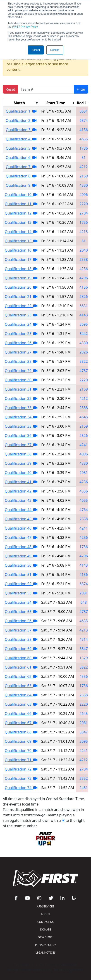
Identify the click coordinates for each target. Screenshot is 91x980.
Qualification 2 (21, 120)
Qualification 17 (21, 259)
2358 (84, 519)
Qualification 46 (21, 528)
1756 (84, 222)
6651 (84, 111)
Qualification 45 (21, 519)
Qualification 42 (21, 491)
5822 (84, 361)
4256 (84, 269)
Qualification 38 (21, 454)
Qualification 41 (21, 482)
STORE (45, 937)
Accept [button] (36, 50)
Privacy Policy (25, 27)
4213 (84, 232)
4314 (84, 639)
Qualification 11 (21, 204)
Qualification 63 (21, 686)
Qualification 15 (21, 241)
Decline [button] (55, 50)
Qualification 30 (21, 380)
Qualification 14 (21, 232)
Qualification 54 (21, 602)
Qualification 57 (21, 630)
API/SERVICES (45, 906)
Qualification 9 (21, 185)
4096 (84, 195)
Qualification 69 (21, 741)
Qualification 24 (21, 324)
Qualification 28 (21, 361)
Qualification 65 (21, 704)
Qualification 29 (21, 371)
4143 (84, 315)
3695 (84, 324)
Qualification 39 (21, 463)
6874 (84, 120)
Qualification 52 (21, 584)
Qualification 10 (21, 195)
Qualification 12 (21, 213)
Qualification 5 (21, 148)
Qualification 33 (21, 408)
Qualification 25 (21, 334)
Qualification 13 (21, 222)
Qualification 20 (21, 287)
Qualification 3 (21, 130)
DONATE (45, 929)
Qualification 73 (21, 778)
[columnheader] (21, 103)
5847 (84, 649)
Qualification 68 (21, 732)
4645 (84, 417)
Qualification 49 (21, 556)
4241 (84, 445)
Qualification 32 (21, 398)
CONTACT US (45, 922)
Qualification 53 (21, 593)
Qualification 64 (21, 695)
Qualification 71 (21, 760)
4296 (84, 278)
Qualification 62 (21, 676)
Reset (10, 89)
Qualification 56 (21, 621)
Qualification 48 (21, 547)
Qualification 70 (21, 751)
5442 (84, 334)
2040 (84, 250)
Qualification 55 (21, 612)
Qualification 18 (21, 269)
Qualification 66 (21, 714)
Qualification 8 (21, 176)
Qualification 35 (21, 426)
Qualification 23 (21, 315)
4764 (84, 510)
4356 (84, 491)
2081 (84, 473)
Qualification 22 (21, 306)
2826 (84, 297)
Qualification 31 (21, 389)
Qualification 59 (21, 649)
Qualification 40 (21, 473)
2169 (84, 176)
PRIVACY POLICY (45, 945)
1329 (84, 658)
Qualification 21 (21, 297)
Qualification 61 (21, 667)
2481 (84, 788)
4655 (84, 139)
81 (84, 158)
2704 (84, 213)
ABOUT (45, 914)
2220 (84, 204)
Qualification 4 (21, 139)
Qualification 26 (21, 343)
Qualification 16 (21, 250)
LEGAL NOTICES (46, 953)
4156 (84, 130)
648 (84, 602)
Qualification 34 (21, 417)
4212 (84, 167)
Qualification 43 (21, 500)
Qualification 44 (21, 510)
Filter (81, 89)
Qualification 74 (21, 788)
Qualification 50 (21, 565)
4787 (84, 371)
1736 (84, 148)
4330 (84, 185)
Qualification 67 (21, 723)
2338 (84, 259)
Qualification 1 (21, 111)
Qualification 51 (21, 575)
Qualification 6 (21, 158)
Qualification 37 (21, 445)
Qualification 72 (21, 769)
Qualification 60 (21, 658)
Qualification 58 (21, 639)
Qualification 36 (21, 436)
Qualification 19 (21, 278)
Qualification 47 (21, 537)
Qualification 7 (21, 167)
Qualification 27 (21, 352)
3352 (84, 778)
